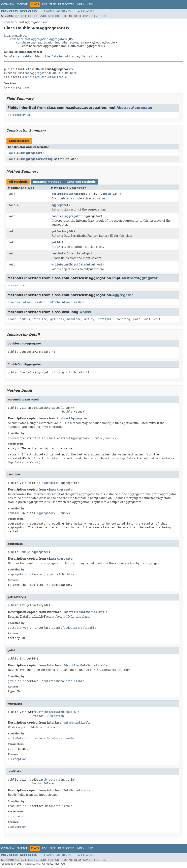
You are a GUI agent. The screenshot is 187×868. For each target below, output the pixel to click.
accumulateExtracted (68, 194)
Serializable (92, 56)
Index (81, 4)
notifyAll (105, 319)
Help (90, 4)
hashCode (74, 319)
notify (89, 319)
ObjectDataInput (80, 253)
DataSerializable (18, 56)
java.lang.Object (15, 36)
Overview (8, 4)
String (48, 159)
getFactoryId (62, 231)
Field (30, 16)
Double (99, 43)
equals (25, 319)
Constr (41, 16)
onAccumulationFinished (26, 302)
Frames (49, 11)
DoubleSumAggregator (25, 153)
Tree (53, 4)
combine (57, 216)
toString (123, 319)
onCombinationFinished (66, 302)
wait (137, 319)
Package (22, 4)
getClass (57, 319)
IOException (54, 716)
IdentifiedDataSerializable (57, 56)
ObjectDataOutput (82, 264)
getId (56, 242)
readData (58, 253)
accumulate (16, 285)
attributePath (19, 115)
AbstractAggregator (33, 73)
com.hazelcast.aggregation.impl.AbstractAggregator (53, 43)
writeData (59, 264)
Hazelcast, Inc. (32, 864)
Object (86, 312)
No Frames (64, 11)
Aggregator (73, 216)
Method (54, 16)
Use (45, 4)
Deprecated (66, 4)
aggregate (59, 205)
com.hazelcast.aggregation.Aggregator (38, 39)
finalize (40, 319)
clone (12, 319)
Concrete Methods (81, 182)
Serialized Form (17, 88)
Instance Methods (47, 182)
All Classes (86, 11)
